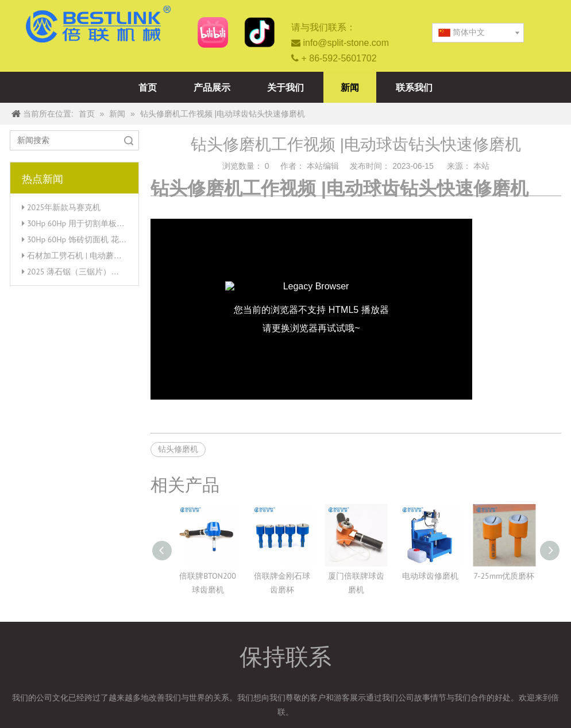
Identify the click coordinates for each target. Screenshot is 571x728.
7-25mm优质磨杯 (504, 576)
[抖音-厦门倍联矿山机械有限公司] (259, 32)
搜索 (129, 140)
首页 (148, 87)
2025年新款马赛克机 (64, 207)
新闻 (350, 87)
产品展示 (212, 87)
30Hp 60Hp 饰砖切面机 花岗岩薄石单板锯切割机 (113, 239)
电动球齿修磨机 (430, 576)
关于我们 (285, 87)
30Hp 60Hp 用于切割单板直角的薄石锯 (96, 223)
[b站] (213, 32)
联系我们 (414, 87)
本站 (481, 166)
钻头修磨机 (178, 449)
